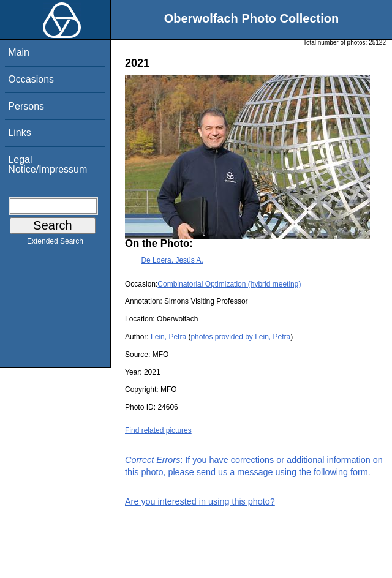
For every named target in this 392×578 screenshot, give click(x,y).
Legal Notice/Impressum (47, 164)
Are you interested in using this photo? (200, 501)
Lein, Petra (168, 337)
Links (19, 133)
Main (19, 52)
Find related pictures (158, 430)
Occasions (31, 79)
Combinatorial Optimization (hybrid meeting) (229, 284)
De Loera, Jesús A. (172, 260)
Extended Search (55, 244)
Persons (26, 106)
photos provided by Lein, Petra (240, 337)
